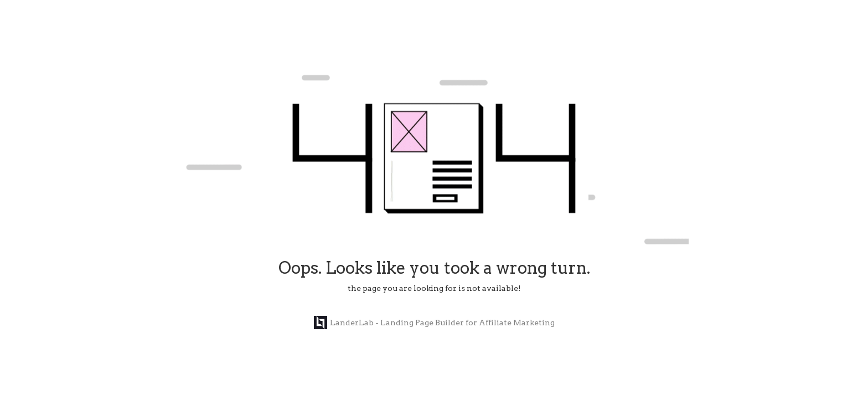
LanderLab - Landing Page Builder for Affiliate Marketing (434, 323)
